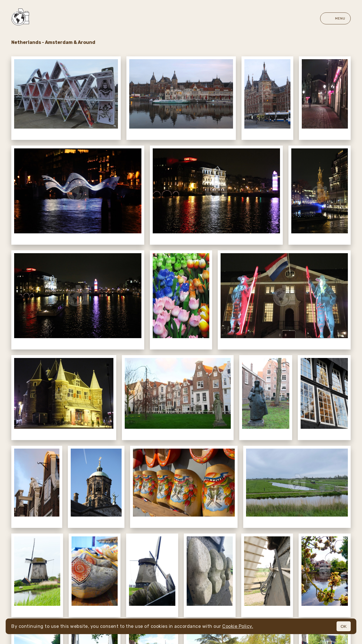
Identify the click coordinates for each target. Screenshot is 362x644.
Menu (335, 18)
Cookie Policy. (238, 626)
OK (344, 626)
